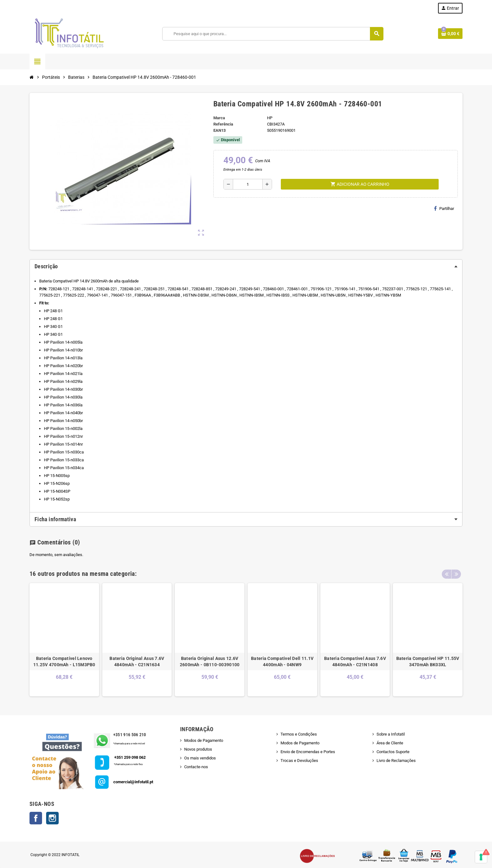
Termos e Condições (299, 734)
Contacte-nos (196, 767)
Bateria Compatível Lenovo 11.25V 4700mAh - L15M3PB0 (64, 662)
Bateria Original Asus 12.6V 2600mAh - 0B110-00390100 (210, 662)
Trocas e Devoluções (299, 761)
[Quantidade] (248, 184)
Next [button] (456, 572)
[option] (64, 640)
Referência (223, 124)
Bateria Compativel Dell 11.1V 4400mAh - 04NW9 (282, 662)
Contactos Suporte (393, 752)
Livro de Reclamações (396, 761)
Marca (219, 118)
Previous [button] (447, 572)
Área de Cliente (390, 743)
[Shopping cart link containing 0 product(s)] (450, 34)
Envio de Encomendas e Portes (308, 752)
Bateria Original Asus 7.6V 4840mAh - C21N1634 (137, 662)
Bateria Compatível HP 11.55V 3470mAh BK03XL (428, 662)
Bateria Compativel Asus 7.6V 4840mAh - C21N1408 (355, 662)
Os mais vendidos (200, 758)
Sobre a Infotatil (391, 734)
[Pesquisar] (273, 34)
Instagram (52, 818)
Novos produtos (198, 749)
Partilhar (444, 208)
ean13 (219, 130)
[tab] (246, 266)
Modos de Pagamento (204, 740)
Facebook (36, 818)
